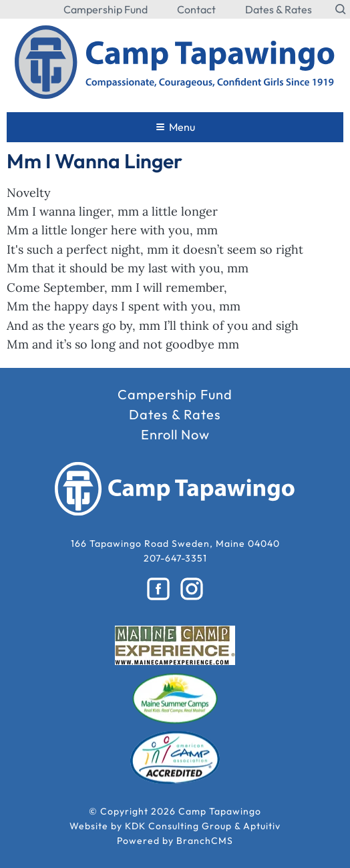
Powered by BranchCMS (175, 841)
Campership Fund (106, 9)
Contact (196, 9)
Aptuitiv (262, 826)
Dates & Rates (279, 9)
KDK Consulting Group (178, 826)
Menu (176, 127)
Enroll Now (175, 435)
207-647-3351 (175, 558)
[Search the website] (341, 9)
